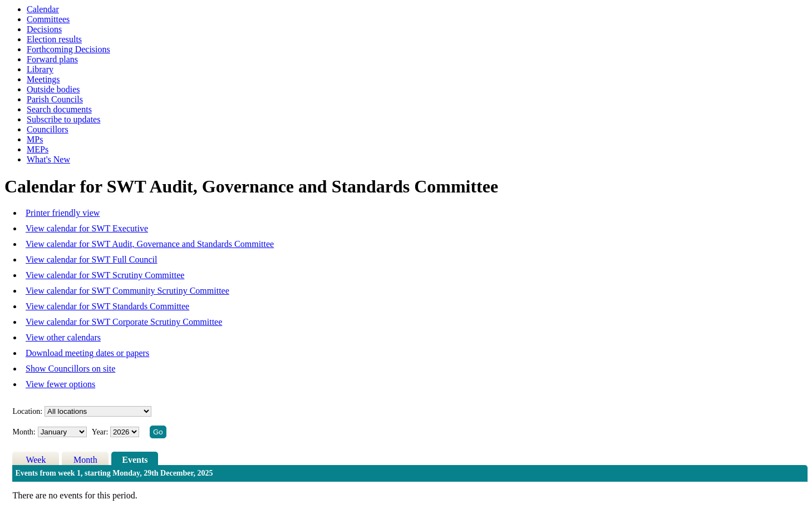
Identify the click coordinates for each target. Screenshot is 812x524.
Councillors (48, 129)
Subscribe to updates (63, 119)
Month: (24, 432)
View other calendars (63, 337)
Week (36, 460)
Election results (54, 39)
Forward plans (52, 59)
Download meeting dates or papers (87, 353)
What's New (48, 159)
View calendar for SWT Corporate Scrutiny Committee (124, 322)
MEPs (38, 149)
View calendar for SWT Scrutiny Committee (105, 275)
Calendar (43, 9)
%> (98, 411)
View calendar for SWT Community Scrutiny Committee (127, 291)
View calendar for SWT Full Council (91, 259)
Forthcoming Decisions (68, 49)
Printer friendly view (63, 213)
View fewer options (60, 384)
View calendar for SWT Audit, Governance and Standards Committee (150, 244)
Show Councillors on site (70, 369)
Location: (27, 411)
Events (135, 460)
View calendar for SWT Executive (87, 228)
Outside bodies (53, 89)
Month (85, 460)
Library (40, 69)
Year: (101, 432)
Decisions (44, 29)
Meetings (43, 79)
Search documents (59, 109)
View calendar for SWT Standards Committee (107, 306)
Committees (48, 19)
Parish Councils (55, 99)
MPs (35, 139)
